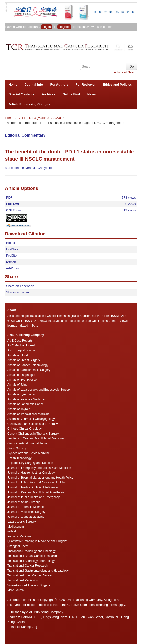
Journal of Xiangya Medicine (26, 517)
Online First (71, 94)
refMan (11, 262)
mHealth (13, 531)
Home (13, 85)
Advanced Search (126, 72)
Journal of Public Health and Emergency (33, 497)
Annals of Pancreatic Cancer (26, 404)
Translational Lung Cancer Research (31, 575)
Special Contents (21, 94)
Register (64, 27)
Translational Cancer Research (27, 566)
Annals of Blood (18, 355)
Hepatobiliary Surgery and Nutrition (30, 463)
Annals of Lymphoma (21, 394)
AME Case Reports (20, 341)
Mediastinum (16, 527)
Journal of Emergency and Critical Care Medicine (39, 468)
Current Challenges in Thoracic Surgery (33, 434)
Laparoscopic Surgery (22, 522)
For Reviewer (86, 85)
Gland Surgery (17, 448)
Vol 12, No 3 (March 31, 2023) (40, 118)
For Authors (59, 85)
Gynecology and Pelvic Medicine (28, 453)
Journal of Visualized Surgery (26, 512)
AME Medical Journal (21, 345)
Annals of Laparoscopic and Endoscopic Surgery (39, 390)
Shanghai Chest (18, 546)
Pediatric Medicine (19, 536)
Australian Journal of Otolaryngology (31, 419)
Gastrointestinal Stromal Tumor (27, 443)
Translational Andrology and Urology (31, 561)
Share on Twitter (18, 292)
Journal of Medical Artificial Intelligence (33, 487)
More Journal (16, 590)
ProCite (11, 256)
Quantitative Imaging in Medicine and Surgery (37, 541)
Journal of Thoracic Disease (26, 507)
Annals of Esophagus (21, 375)
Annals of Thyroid (19, 409)
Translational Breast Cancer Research (32, 556)
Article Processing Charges (29, 104)
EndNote (12, 249)
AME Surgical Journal (21, 350)
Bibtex (11, 243)
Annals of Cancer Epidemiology (28, 365)
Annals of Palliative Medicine (26, 399)
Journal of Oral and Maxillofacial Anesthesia (36, 492)
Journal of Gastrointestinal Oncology (31, 473)
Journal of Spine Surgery (23, 502)
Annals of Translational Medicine (28, 414)
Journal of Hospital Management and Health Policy (40, 478)
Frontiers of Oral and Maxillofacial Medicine (35, 438)
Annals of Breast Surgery (24, 360)
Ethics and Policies (117, 85)
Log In (47, 27)
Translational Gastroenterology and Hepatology (38, 571)
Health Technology (19, 458)
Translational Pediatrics (22, 580)
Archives (48, 94)
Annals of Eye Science (22, 380)
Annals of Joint (17, 385)
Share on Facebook (20, 286)
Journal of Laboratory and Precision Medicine (37, 483)
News (92, 94)
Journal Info (34, 85)
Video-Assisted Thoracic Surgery (29, 585)
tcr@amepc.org (27, 627)
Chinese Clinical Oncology (24, 429)
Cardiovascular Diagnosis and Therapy (33, 424)
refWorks (12, 268)
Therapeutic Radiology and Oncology (31, 551)
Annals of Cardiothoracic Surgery (29, 370)
